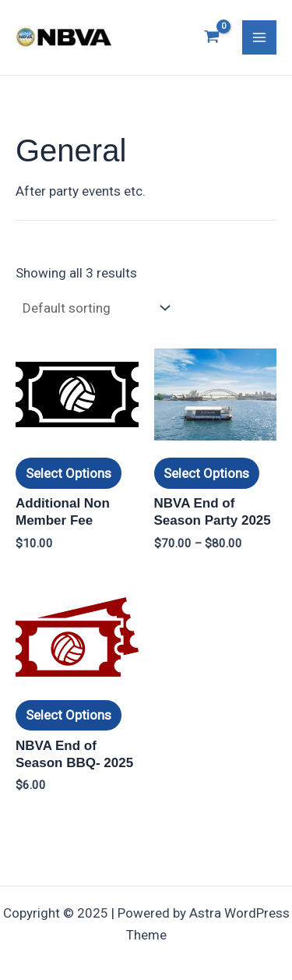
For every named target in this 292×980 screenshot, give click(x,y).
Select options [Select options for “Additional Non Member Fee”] (69, 473)
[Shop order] (94, 308)
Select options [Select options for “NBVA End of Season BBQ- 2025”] (69, 715)
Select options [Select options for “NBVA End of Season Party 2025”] (206, 473)
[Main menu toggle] (259, 37)
